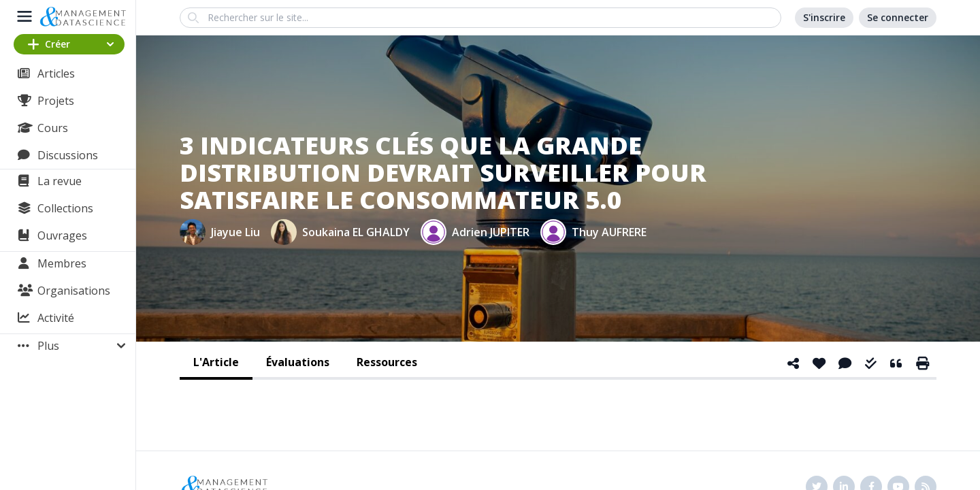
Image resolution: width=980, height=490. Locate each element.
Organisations (74, 291)
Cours (53, 128)
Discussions (68, 155)
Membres (62, 263)
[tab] (216, 363)
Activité (56, 318)
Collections (65, 208)
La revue (60, 181)
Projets (56, 101)
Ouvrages (62, 235)
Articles (56, 73)
